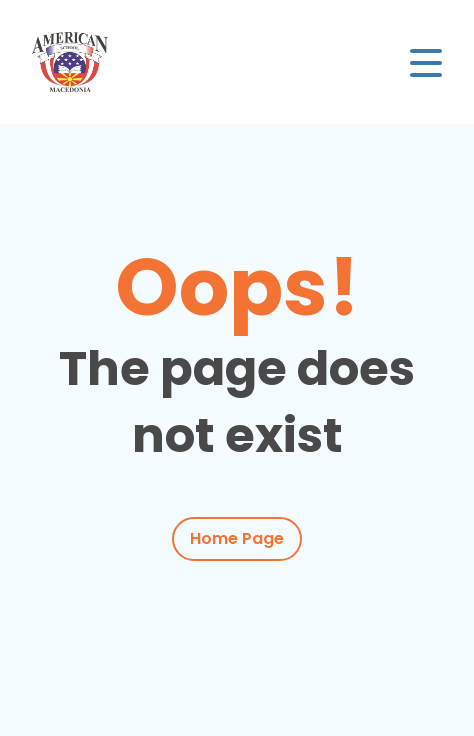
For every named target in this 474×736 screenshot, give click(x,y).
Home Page (237, 538)
